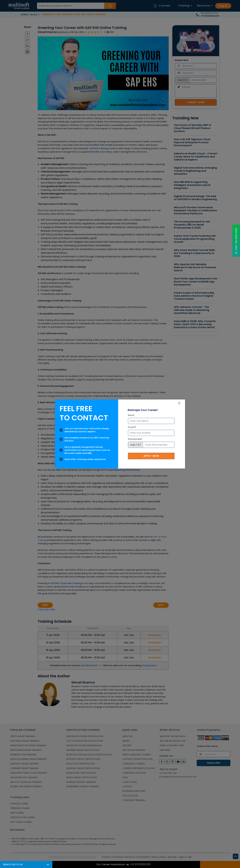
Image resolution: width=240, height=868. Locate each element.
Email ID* (132, 427)
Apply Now (151, 456)
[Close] (179, 403)
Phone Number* (135, 439)
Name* (131, 415)
